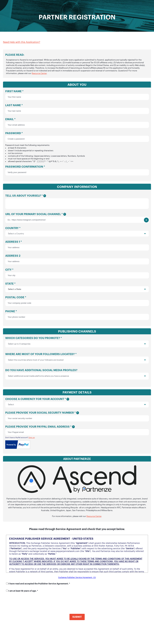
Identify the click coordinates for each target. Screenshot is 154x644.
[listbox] (77, 345)
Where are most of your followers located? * (77, 360)
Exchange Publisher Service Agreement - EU (77, 579)
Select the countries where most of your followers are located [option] (36, 361)
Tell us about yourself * (77, 202)
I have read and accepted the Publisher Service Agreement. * (39, 585)
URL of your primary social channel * (77, 219)
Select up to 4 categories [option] (19, 345)
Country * (77, 233)
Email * (77, 123)
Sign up (32, 439)
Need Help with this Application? (22, 42)
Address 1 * (77, 247)
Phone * (77, 316)
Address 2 (77, 261)
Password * (77, 147)
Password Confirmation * (77, 170)
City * (77, 275)
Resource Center (39, 73)
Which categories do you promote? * (77, 344)
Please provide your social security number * (77, 418)
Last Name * (77, 109)
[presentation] (128, 345)
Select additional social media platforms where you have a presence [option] (38, 377)
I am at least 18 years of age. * (23, 592)
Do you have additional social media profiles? (77, 376)
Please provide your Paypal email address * (77, 432)
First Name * (77, 95)
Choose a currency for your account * (77, 404)
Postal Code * (77, 302)
